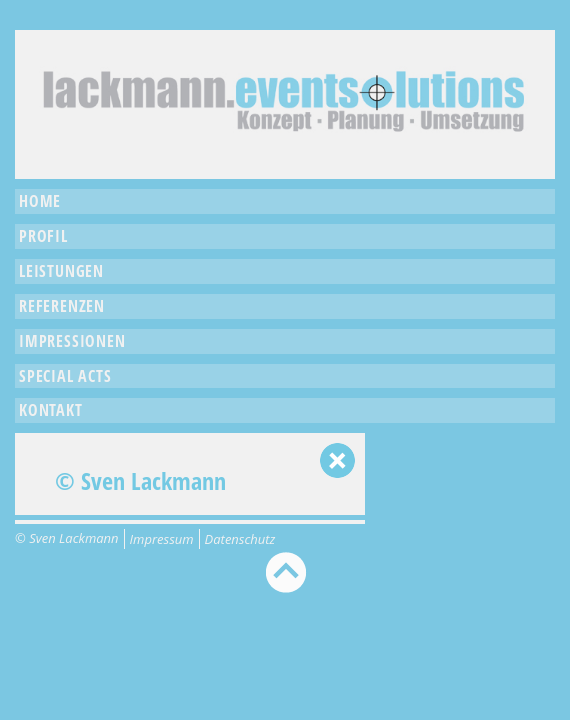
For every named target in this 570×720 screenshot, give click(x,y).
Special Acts (65, 376)
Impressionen (72, 341)
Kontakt (51, 410)
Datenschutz (240, 539)
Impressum (162, 539)
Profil (43, 236)
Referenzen (62, 306)
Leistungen (61, 271)
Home (40, 201)
